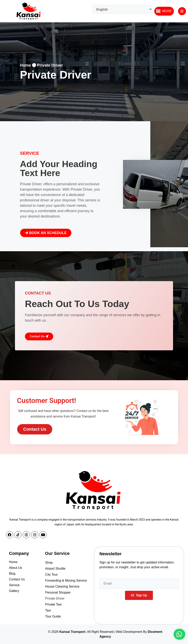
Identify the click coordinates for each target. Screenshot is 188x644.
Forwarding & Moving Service (66, 580)
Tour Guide (53, 616)
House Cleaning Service (62, 586)
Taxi (48, 610)
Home (26, 65)
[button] (164, 11)
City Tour (52, 575)
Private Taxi (53, 604)
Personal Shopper (58, 592)
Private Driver (55, 598)
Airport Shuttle (55, 569)
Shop (49, 563)
